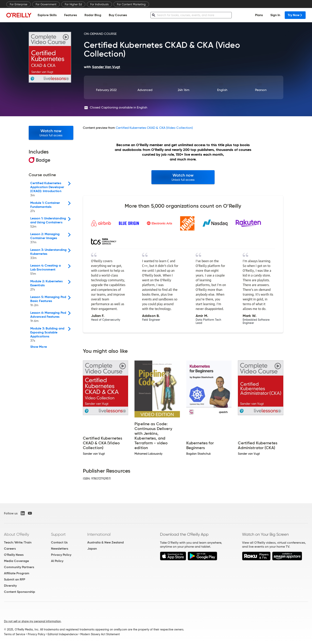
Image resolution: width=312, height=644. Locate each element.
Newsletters (60, 549)
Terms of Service (15, 634)
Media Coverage (16, 561)
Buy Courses (118, 15)
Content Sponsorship (20, 592)
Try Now (295, 15)
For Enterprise (19, 4)
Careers (10, 549)
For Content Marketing (131, 4)
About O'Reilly (17, 534)
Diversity (10, 586)
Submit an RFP (15, 579)
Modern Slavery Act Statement (100, 634)
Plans (259, 15)
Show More (39, 347)
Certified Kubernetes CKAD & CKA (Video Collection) (154, 128)
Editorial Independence (63, 634)
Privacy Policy (61, 555)
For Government (46, 4)
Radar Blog (93, 15)
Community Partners (19, 567)
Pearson (261, 90)
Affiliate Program (17, 573)
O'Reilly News (14, 555)
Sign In (275, 15)
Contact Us (59, 542)
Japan (92, 549)
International (99, 534)
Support (58, 534)
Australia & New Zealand (105, 542)
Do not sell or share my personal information (32, 621)
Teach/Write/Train (18, 542)
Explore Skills (47, 15)
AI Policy (57, 561)
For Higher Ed (73, 4)
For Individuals (99, 4)
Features (71, 15)
